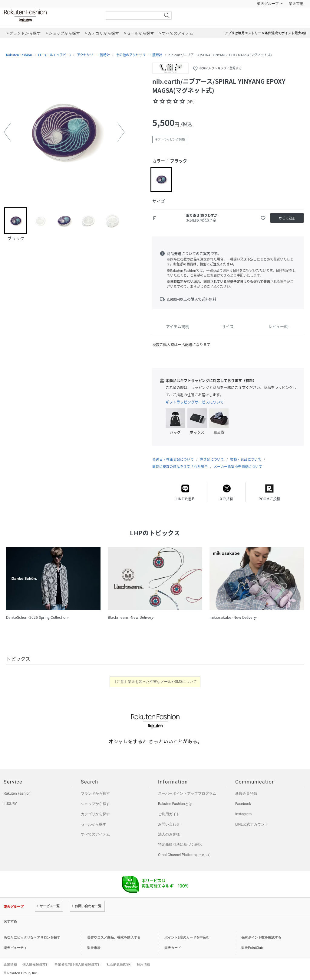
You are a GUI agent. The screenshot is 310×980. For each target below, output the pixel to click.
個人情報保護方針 (36, 964)
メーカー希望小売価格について (238, 467)
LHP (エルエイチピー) (54, 55)
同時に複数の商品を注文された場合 (180, 467)
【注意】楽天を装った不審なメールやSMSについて (155, 682)
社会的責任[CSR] (119, 964)
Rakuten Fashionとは (175, 804)
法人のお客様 (169, 834)
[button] (7, 132)
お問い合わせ (169, 824)
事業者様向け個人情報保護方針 (78, 964)
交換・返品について (246, 459)
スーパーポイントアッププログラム (187, 793)
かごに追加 (287, 218)
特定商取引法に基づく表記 (180, 845)
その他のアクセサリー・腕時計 (139, 55)
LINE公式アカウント (252, 824)
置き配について (212, 459)
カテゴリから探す (95, 814)
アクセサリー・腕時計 (93, 55)
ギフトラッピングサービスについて (195, 402)
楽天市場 (296, 4)
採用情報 (143, 964)
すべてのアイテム (95, 834)
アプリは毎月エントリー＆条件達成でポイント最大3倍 (265, 33)
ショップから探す (95, 804)
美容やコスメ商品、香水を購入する (114, 938)
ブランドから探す (95, 793)
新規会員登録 (246, 793)
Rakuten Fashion (51, 16)
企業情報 (10, 964)
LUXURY (10, 804)
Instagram (243, 814)
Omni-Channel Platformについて (184, 855)
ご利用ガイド (169, 814)
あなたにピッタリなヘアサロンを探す (32, 938)
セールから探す (94, 824)
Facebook (243, 804)
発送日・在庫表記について (173, 459)
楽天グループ (268, 4)
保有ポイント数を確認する (261, 938)
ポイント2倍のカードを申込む (187, 938)
